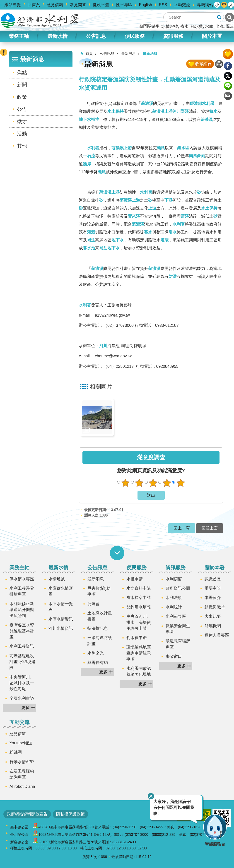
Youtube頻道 (21, 743)
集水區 (183, 148)
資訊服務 (173, 36)
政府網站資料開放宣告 (27, 814)
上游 (169, 111)
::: (2, 5)
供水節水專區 (22, 579)
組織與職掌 (215, 607)
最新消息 (32, 59)
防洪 (173, 277)
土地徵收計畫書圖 (100, 616)
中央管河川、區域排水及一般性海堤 (22, 683)
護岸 (87, 164)
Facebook (228, 66)
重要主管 (213, 588)
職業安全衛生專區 (178, 629)
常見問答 (78, 5)
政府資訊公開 (178, 588)
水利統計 (174, 607)
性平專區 (124, 5)
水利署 (93, 148)
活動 (22, 134)
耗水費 (197, 26)
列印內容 (219, 64)
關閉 (151, 796)
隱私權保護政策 (70, 814)
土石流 (89, 156)
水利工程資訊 (22, 646)
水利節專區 (176, 616)
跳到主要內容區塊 (2, 2)
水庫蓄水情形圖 (61, 591)
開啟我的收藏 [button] (228, 54)
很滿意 (181, 483)
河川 (177, 111)
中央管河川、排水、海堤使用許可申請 (139, 622)
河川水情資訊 (61, 628)
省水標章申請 (139, 598)
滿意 (167, 483)
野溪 (185, 111)
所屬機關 (213, 626)
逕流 (230, 26)
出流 (220, 26)
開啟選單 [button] (117, 553)
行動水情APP (22, 762)
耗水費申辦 (137, 638)
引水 (173, 232)
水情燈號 (170, 26)
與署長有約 (98, 663)
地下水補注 (89, 120)
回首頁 (34, 5)
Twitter (228, 76)
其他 (22, 146)
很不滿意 (125, 483)
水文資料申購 (139, 588)
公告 (22, 109)
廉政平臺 (101, 5)
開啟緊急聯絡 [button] (4, 52)
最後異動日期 (122, 857)
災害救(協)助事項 (99, 591)
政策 (22, 97)
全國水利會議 (22, 698)
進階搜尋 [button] (229, 17)
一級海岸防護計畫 (100, 641)
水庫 (209, 26)
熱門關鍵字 (149, 26)
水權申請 (135, 579)
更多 (25, 708)
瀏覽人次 (90, 857)
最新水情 (58, 36)
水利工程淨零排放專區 (22, 591)
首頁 (89, 54)
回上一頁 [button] (182, 528)
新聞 (22, 85)
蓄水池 (89, 248)
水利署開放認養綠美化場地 (139, 671)
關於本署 (212, 36)
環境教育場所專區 (178, 644)
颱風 (161, 148)
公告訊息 (96, 36)
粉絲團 (16, 752)
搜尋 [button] (219, 17)
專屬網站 (205, 5)
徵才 (22, 121)
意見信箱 (55, 5)
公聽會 (94, 604)
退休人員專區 (217, 635)
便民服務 (135, 36)
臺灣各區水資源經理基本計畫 (22, 631)
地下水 (118, 240)
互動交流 (182, 5)
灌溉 (91, 232)
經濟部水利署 (202, 103)
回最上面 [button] (210, 528)
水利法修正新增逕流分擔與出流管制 (22, 610)
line (228, 86)
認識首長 (213, 579)
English (146, 5)
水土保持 (116, 111)
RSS (163, 5)
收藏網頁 (203, 64)
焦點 (22, 73)
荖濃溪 (147, 103)
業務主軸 (19, 36)
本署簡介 (213, 598)
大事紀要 (213, 616)
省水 (184, 26)
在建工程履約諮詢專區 (22, 774)
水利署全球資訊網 (40, 20)
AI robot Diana (22, 786)
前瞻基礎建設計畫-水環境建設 (22, 662)
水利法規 (174, 598)
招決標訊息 (98, 628)
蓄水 (213, 111)
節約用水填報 (139, 607)
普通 (153, 483)
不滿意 (139, 483)
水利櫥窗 (174, 579)
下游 (169, 200)
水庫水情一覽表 (61, 607)
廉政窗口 (174, 656)
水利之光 (96, 653)
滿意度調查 (151, 457)
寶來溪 (134, 216)
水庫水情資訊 (61, 619)
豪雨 (201, 156)
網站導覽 (13, 5)
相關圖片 (101, 387)
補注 (91, 240)
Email (228, 96)
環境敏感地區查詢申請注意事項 (139, 653)
